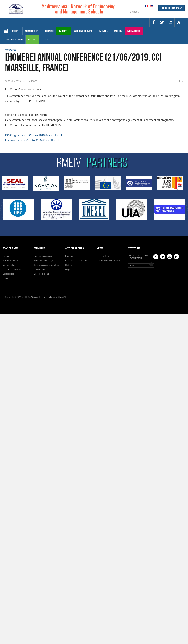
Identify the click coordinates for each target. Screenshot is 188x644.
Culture (69, 265)
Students (69, 256)
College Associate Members (47, 265)
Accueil (6, 31)
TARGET (64, 31)
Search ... (128, 9)
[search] (145, 12)
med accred (134, 31)
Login (68, 269)
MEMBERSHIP (33, 31)
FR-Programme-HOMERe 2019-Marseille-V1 (34, 135)
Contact (6, 278)
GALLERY (118, 31)
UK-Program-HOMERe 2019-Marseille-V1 (32, 140)
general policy (9, 265)
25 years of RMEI (14, 40)
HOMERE (49, 31)
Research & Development (77, 261)
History (6, 256)
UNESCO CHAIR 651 (172, 8)
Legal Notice (8, 274)
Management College (44, 261)
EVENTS (104, 31)
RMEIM (16, 31)
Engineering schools (43, 256)
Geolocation (39, 269)
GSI (64, 297)
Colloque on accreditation (108, 261)
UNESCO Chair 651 (12, 269)
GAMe (45, 40)
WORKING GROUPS (84, 31)
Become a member (42, 274)
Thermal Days (103, 256)
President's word (10, 261)
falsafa (32, 40)
